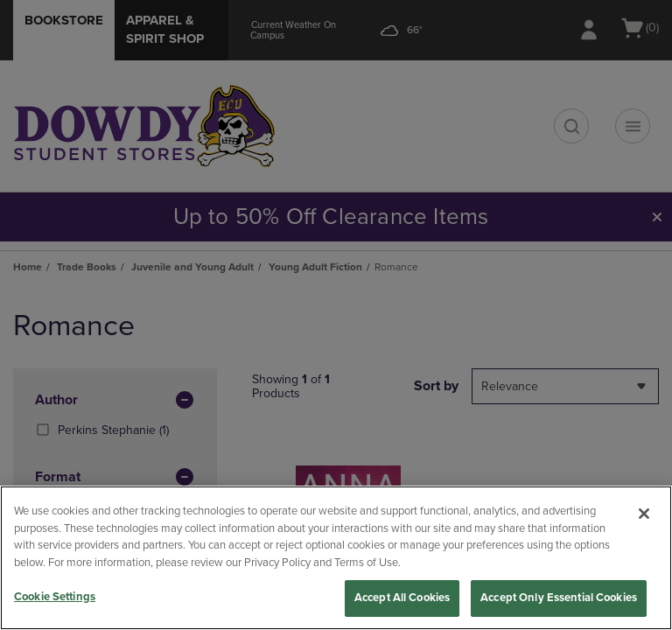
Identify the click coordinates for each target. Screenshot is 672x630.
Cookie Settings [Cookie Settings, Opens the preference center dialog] (55, 597)
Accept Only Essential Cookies (559, 598)
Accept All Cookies (402, 598)
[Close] (644, 514)
